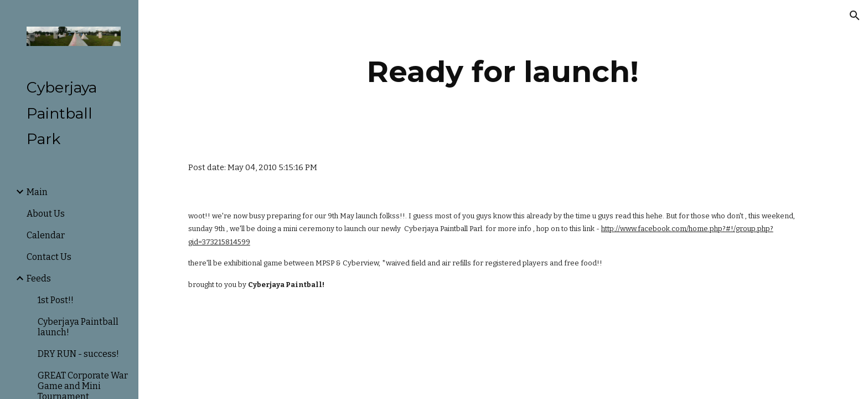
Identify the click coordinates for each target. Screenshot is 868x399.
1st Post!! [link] (56, 300)
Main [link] (37, 192)
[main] (503, 72)
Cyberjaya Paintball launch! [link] (78, 327)
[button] (855, 16)
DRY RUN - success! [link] (78, 354)
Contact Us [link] (49, 257)
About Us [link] (46, 214)
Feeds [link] (39, 278)
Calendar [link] (46, 235)
